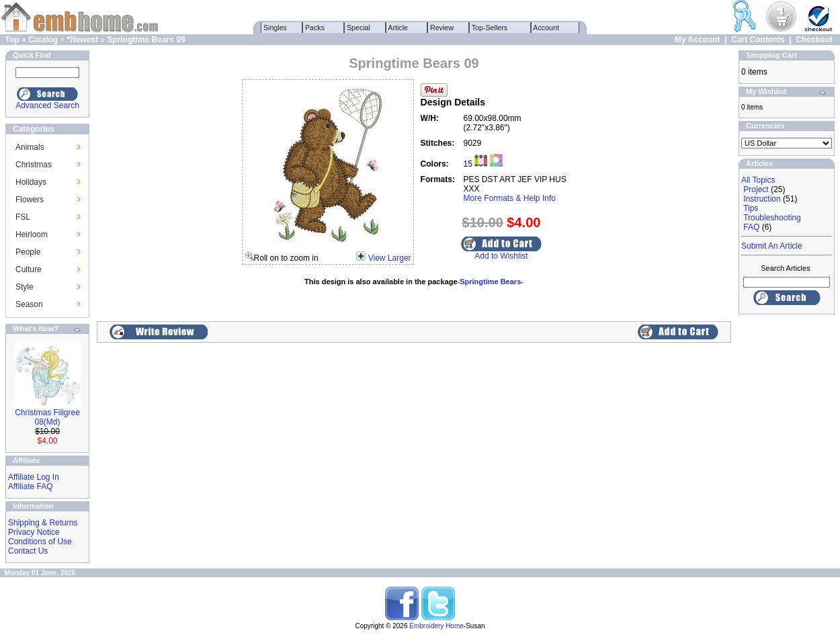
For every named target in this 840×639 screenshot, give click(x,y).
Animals (30, 147)
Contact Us (28, 551)
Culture (29, 269)
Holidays (31, 182)
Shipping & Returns (43, 523)
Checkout (814, 40)
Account (546, 28)
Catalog (43, 40)
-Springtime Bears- (491, 282)
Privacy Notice (34, 532)
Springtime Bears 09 (146, 40)
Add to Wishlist (501, 256)
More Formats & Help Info (510, 198)
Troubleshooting (772, 218)
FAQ (751, 227)
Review (442, 28)
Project (756, 189)
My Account (698, 40)
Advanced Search (47, 105)
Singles (275, 28)
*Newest (82, 40)
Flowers (30, 200)
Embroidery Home (436, 626)
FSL (23, 217)
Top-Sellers (490, 28)
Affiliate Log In (34, 477)
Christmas (34, 165)
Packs (315, 28)
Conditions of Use (40, 542)
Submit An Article (772, 246)
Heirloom (32, 235)
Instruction (762, 199)
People (28, 252)
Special (359, 28)
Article (398, 28)
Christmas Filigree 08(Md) (47, 417)
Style (25, 287)
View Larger (390, 258)
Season (29, 304)
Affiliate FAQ (30, 486)
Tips (751, 208)
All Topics (758, 180)
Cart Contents (758, 40)
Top (12, 40)
